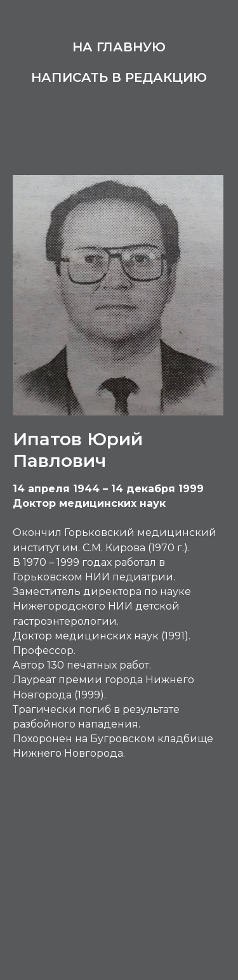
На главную (119, 47)
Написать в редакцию (119, 77)
